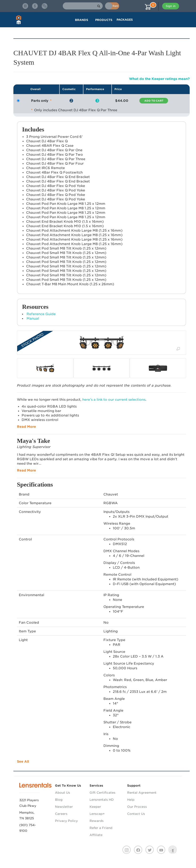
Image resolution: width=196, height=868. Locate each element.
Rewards (97, 821)
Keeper (95, 807)
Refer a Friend (101, 828)
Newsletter (64, 807)
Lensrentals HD (102, 800)
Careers (61, 814)
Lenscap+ (97, 814)
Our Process (137, 807)
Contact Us (136, 814)
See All (23, 761)
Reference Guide (41, 314)
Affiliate (96, 835)
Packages (125, 20)
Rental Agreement (142, 793)
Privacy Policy (66, 821)
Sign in (171, 6)
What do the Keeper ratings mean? (159, 79)
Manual (33, 318)
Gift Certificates (102, 793)
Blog (59, 800)
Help (131, 800)
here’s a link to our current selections (114, 400)
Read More (26, 427)
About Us (63, 793)
